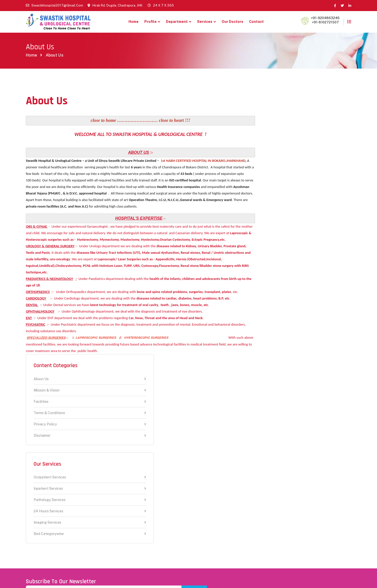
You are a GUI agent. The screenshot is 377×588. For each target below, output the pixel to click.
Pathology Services (296, 240)
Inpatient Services (296, 229)
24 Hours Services (296, 251)
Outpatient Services (296, 217)
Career (114, 478)
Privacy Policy (296, 164)
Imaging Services (296, 263)
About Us (296, 119)
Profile (150, 22)
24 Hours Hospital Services (125, 509)
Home (134, 22)
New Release (120, 487)
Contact (256, 22)
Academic (117, 522)
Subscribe (338, 402)
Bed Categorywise (296, 274)
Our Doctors (232, 22)
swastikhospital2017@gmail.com (57, 5)
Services (205, 22)
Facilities (296, 142)
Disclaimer (296, 175)
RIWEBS (151, 575)
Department (177, 22)
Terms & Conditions (296, 153)
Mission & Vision (296, 130)
